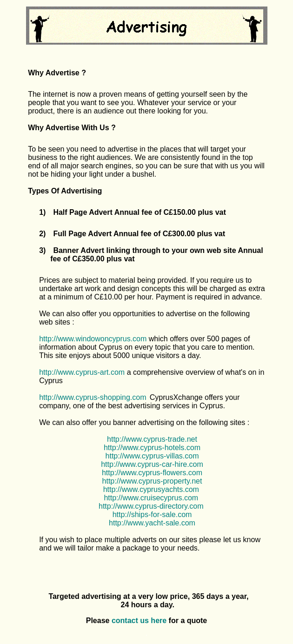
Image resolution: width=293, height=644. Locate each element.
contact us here (139, 621)
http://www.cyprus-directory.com (151, 506)
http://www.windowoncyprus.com (93, 339)
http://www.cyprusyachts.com (151, 489)
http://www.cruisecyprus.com (151, 498)
